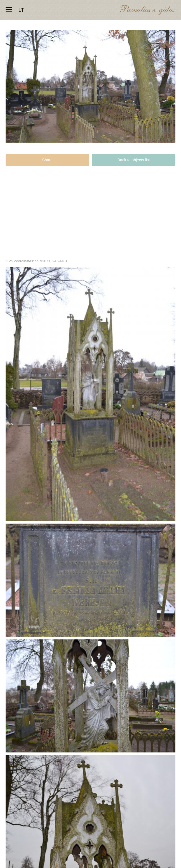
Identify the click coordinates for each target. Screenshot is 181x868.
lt (21, 10)
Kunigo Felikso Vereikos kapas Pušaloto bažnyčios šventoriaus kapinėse (90, 394)
